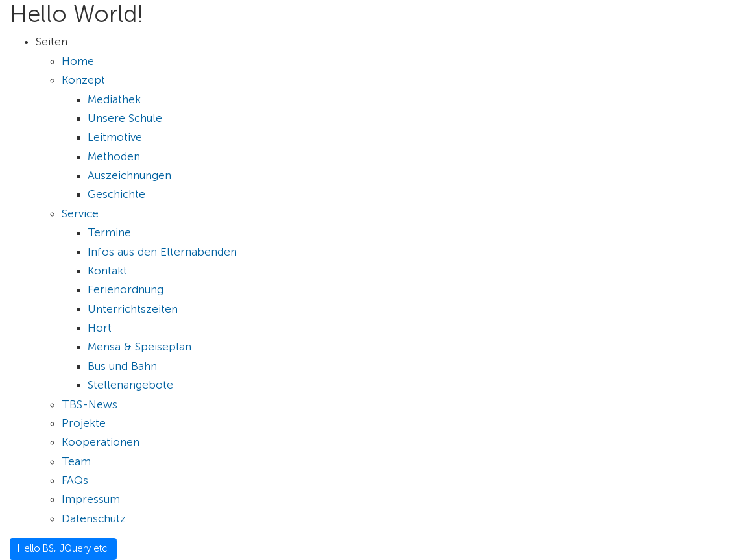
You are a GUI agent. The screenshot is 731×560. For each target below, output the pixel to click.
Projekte (84, 423)
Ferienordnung (126, 289)
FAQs (75, 480)
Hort (100, 328)
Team (76, 461)
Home (78, 61)
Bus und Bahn (122, 366)
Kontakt (107, 271)
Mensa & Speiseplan (139, 347)
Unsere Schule (125, 118)
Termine (109, 232)
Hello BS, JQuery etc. (63, 548)
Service (80, 213)
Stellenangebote (130, 385)
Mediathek (114, 99)
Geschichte (116, 194)
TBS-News (90, 404)
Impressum (91, 499)
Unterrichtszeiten (133, 309)
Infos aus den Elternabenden (162, 252)
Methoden (114, 156)
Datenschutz (94, 518)
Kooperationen (101, 442)
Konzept (83, 80)
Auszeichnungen (129, 175)
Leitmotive (115, 137)
